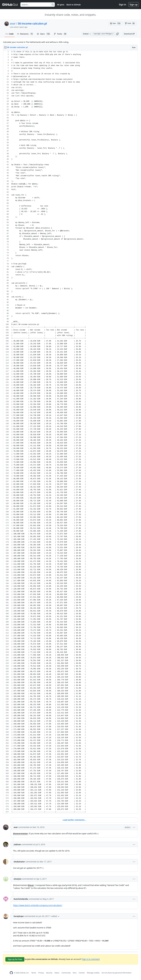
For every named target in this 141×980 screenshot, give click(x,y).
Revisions (25, 34)
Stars (44, 34)
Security (49, 973)
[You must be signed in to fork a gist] (130, 23)
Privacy (41, 973)
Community (66, 973)
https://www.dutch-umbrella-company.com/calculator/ (38, 905)
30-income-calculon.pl (32, 23)
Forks (60, 34)
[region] (70, 432)
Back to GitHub (74, 5)
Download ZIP (129, 34)
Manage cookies (93, 973)
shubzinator (19, 862)
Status (57, 973)
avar (13, 23)
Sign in (123, 5)
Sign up (134, 5)
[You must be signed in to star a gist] (116, 23)
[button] (117, 34)
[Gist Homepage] (10, 5)
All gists (61, 5)
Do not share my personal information (117, 973)
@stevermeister (20, 834)
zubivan (17, 844)
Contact (82, 973)
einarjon (18, 879)
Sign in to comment (91, 959)
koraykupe (19, 916)
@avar (31, 885)
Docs (75, 973)
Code (10, 34)
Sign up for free (15, 959)
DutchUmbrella (21, 899)
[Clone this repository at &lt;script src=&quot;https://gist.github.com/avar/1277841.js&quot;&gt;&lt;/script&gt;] (103, 34)
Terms (34, 973)
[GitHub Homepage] (11, 973)
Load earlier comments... (74, 820)
